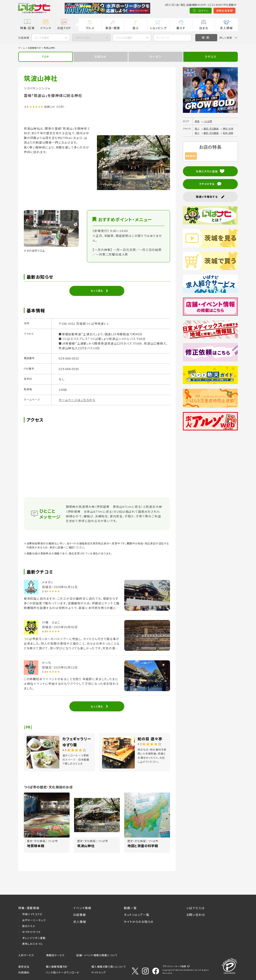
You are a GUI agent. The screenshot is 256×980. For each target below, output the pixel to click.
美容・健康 (113, 28)
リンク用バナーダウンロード (62, 972)
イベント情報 (82, 908)
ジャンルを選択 (124, 38)
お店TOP (64, 28)
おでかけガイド (31, 932)
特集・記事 (27, 28)
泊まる (204, 28)
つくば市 (208, 121)
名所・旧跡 (228, 133)
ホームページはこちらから (77, 400)
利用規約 (24, 972)
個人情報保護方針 (57, 966)
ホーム (21, 48)
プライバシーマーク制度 (174, 966)
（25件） (60, 107)
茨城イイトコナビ (32, 914)
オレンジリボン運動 (34, 938)
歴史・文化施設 (211, 128)
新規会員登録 (207, 10)
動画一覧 (130, 908)
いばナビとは (196, 908)
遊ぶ (136, 28)
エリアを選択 (42, 38)
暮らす (181, 28)
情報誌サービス (55, 955)
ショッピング (158, 28)
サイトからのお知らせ (139, 922)
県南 (197, 121)
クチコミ (210, 57)
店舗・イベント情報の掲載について (97, 955)
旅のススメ (29, 926)
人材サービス (26, 955)
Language (228, 10)
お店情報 (79, 915)
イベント (46, 28)
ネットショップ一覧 (137, 915)
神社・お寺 (228, 128)
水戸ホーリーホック (34, 920)
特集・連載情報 (29, 908)
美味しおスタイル (32, 944)
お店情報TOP (34, 48)
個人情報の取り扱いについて (108, 966)
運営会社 (24, 966)
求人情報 (226, 28)
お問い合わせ (196, 915)
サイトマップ (99, 972)
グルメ (90, 28)
